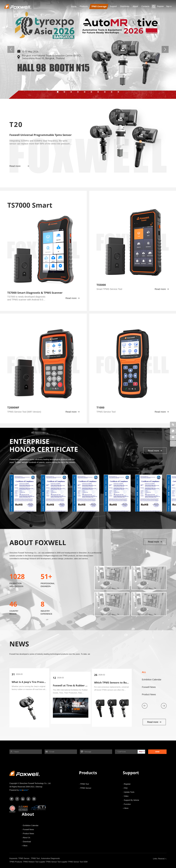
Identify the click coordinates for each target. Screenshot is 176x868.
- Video (126, 796)
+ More (126, 808)
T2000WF (13, 407)
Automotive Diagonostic (51, 858)
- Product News (28, 834)
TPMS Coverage (99, 6)
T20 (16, 124)
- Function (127, 804)
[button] (58, 92)
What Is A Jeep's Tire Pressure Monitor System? (41, 682)
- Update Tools (129, 792)
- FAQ (125, 788)
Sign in (169, 6)
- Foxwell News (28, 830)
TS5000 (101, 285)
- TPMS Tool (84, 784)
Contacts (145, 6)
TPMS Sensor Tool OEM (78, 862)
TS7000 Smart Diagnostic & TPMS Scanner (35, 293)
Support (113, 6)
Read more (19, 166)
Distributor (125, 6)
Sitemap (39, 787)
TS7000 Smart (30, 205)
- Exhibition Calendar (30, 825)
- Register (127, 784)
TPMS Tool (35, 858)
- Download (26, 842)
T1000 (100, 407)
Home (74, 6)
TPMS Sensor (24, 858)
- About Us (26, 838)
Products (84, 6)
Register (161, 6)
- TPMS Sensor (85, 788)
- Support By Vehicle (131, 800)
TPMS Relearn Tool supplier (34, 862)
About (135, 6)
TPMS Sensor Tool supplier (57, 862)
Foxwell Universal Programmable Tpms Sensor (41, 135)
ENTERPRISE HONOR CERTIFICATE (44, 445)
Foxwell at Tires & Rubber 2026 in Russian (79, 685)
